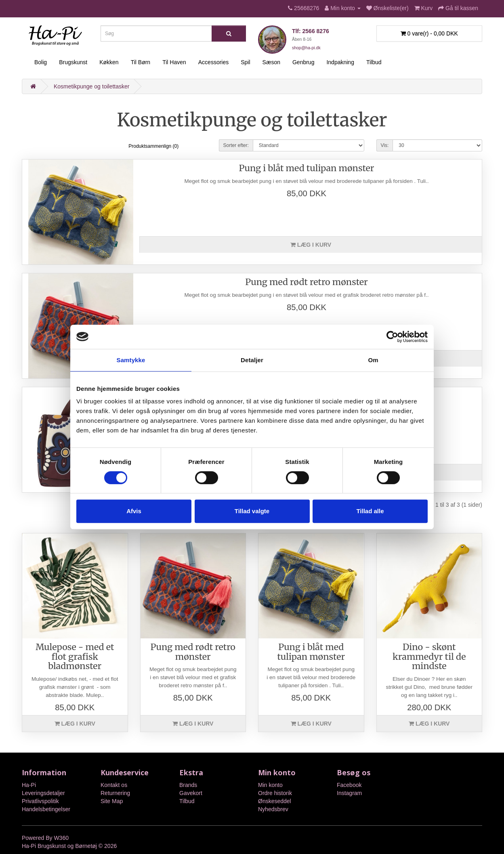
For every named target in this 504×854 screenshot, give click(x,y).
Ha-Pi (29, 785)
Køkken (109, 62)
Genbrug (303, 62)
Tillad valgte (252, 511)
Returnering (115, 793)
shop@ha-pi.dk (306, 48)
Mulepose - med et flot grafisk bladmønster (75, 657)
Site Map (112, 801)
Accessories (213, 62)
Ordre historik (275, 793)
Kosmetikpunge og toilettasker (92, 86)
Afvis (134, 511)
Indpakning (340, 62)
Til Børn (141, 62)
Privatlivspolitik (40, 801)
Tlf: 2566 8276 (311, 31)
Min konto (270, 785)
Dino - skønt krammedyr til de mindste (429, 657)
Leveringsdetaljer (43, 793)
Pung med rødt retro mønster (306, 282)
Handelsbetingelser (46, 809)
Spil (245, 62)
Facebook (349, 785)
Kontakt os (114, 785)
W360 (61, 838)
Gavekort (191, 793)
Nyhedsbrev (273, 809)
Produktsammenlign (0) (153, 146)
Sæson (271, 62)
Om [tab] (373, 360)
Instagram (349, 793)
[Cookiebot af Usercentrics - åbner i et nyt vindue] (392, 337)
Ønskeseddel (275, 801)
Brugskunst (73, 62)
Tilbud (374, 62)
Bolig (41, 62)
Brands (188, 785)
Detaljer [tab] (252, 360)
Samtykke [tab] (131, 360)
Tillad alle (370, 511)
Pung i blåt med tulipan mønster (307, 168)
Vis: (385, 145)
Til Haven (174, 62)
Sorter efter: (236, 145)
